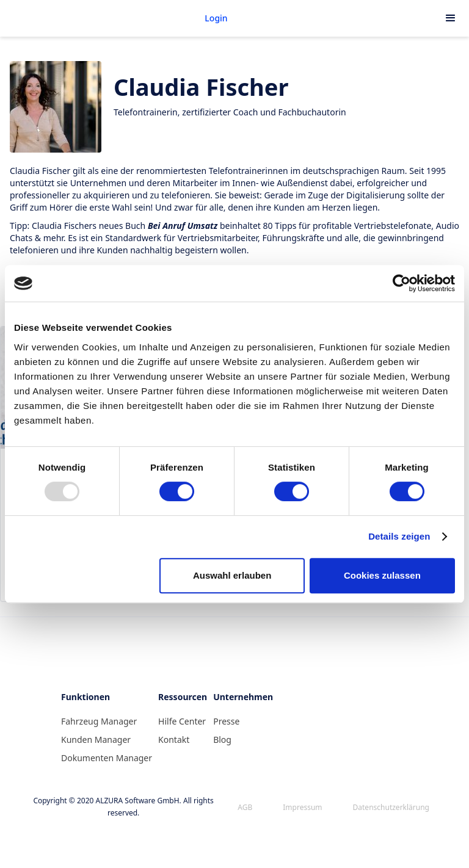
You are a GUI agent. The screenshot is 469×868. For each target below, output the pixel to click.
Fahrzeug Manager (99, 721)
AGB (245, 807)
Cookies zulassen (382, 575)
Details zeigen (399, 536)
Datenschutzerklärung (391, 807)
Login (216, 18)
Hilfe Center (182, 721)
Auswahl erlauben (232, 575)
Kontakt (174, 740)
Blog (222, 740)
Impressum (302, 807)
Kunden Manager (96, 740)
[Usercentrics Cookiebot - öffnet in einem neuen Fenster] (402, 283)
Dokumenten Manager (107, 758)
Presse (226, 721)
